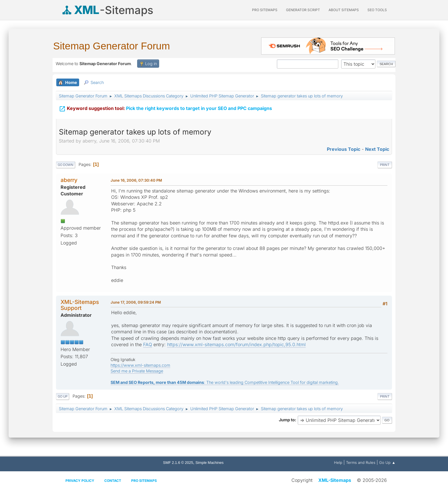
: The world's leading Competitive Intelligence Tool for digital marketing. (225, 382)
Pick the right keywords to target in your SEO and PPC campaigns (165, 108)
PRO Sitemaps (265, 10)
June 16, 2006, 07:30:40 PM (136, 180)
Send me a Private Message (137, 371)
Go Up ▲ (387, 462)
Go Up (63, 396)
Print (385, 165)
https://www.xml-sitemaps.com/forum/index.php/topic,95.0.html (236, 344)
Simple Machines (210, 463)
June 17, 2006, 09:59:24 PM (136, 302)
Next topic (377, 149)
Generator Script (303, 10)
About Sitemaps (344, 10)
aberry (69, 180)
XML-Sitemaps (335, 480)
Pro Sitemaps (144, 481)
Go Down (66, 165)
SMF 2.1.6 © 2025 (178, 463)
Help (338, 462)
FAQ (148, 344)
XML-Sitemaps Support (80, 305)
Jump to (287, 420)
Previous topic (344, 149)
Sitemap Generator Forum (112, 46)
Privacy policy (80, 481)
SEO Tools (377, 10)
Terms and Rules (361, 462)
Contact (113, 481)
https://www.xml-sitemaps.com (140, 365)
